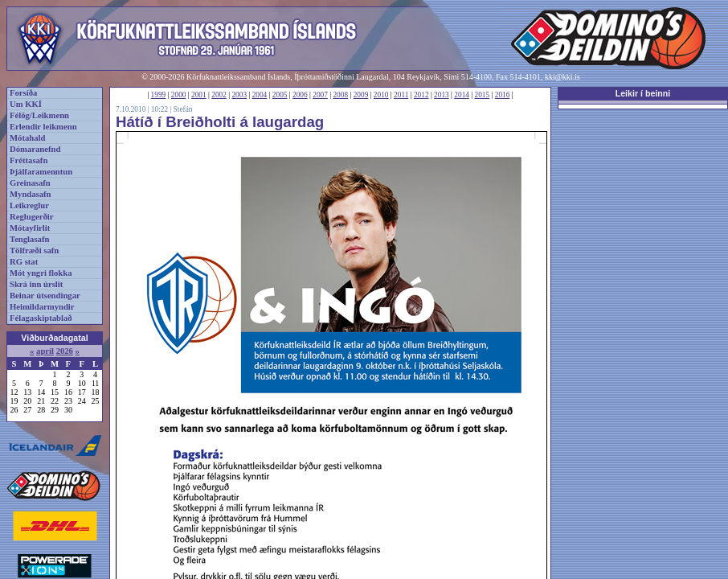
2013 (442, 95)
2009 (361, 95)
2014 (462, 95)
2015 (483, 95)
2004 (260, 95)
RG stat (24, 262)
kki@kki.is (562, 77)
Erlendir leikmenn (43, 127)
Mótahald (27, 138)
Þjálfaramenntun (41, 172)
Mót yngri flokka (41, 273)
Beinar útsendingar (45, 296)
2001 (199, 95)
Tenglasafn (29, 239)
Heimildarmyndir (42, 307)
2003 (239, 95)
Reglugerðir (31, 217)
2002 (219, 95)
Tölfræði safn (34, 250)
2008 (340, 95)
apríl (45, 351)
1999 (159, 95)
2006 (300, 95)
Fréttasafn (29, 160)
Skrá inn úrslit (36, 284)
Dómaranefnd (35, 149)
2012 (421, 95)
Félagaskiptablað (41, 318)
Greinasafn (30, 183)
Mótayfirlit (30, 228)
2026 (65, 351)
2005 (280, 95)
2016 (503, 95)
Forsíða (23, 93)
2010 (381, 95)
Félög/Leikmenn (39, 115)
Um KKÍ (26, 104)
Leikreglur (29, 205)
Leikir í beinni (643, 93)
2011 (401, 95)
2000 (179, 95)
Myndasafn (31, 194)
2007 (320, 95)
